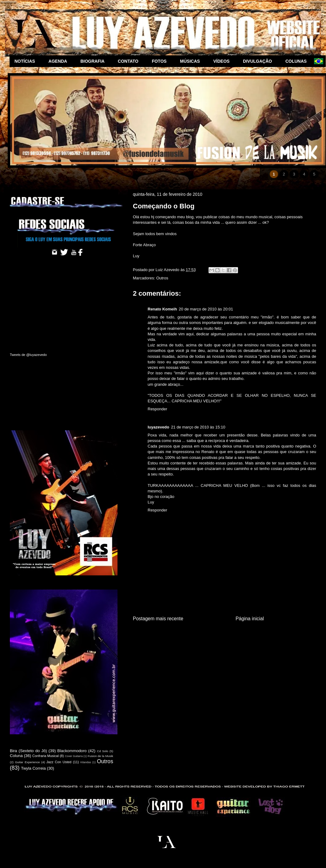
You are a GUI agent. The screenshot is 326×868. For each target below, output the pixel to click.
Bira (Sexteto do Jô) (28, 751)
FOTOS (161, 61)
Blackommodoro (72, 751)
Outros (162, 278)
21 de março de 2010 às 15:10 (198, 427)
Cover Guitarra (74, 756)
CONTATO (130, 61)
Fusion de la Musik (100, 756)
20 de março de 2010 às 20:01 (206, 309)
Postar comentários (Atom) (232, 638)
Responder (157, 409)
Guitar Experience (28, 762)
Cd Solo (103, 751)
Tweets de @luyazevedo (28, 355)
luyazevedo (158, 427)
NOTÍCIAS (27, 61)
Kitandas (86, 762)
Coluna (16, 756)
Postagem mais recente (158, 619)
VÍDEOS (223, 61)
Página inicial (250, 619)
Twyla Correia (33, 768)
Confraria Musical (46, 756)
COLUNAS (297, 61)
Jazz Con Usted (59, 762)
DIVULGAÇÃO (259, 61)
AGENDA (60, 61)
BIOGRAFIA (94, 61)
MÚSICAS (192, 61)
